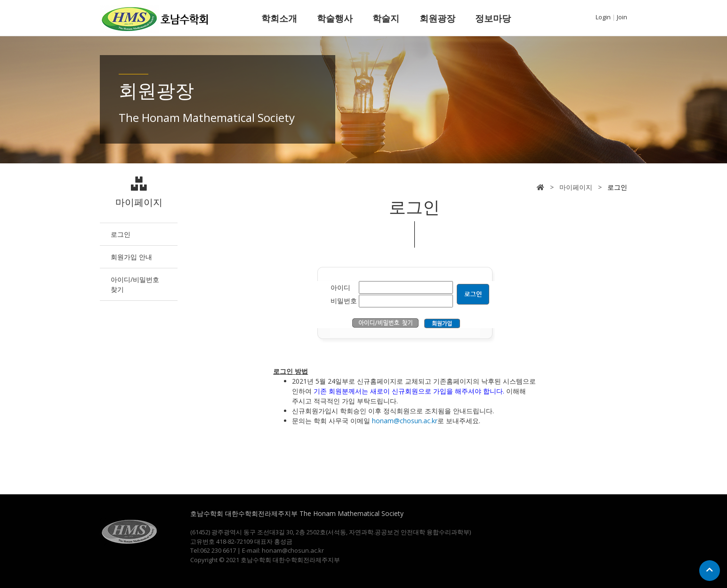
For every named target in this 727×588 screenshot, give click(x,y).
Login (603, 17)
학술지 (386, 18)
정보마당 (493, 18)
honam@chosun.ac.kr (405, 421)
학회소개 (279, 18)
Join (622, 17)
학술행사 (335, 18)
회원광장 (437, 18)
